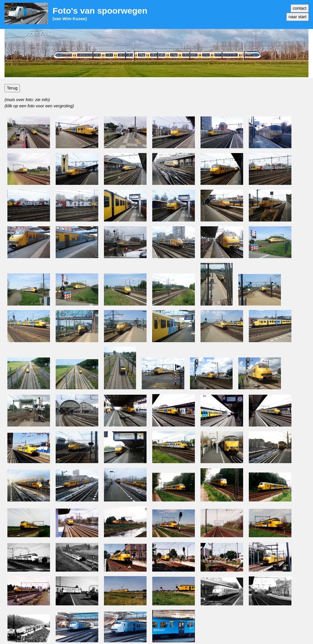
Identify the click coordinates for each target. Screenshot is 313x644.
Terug (12, 88)
